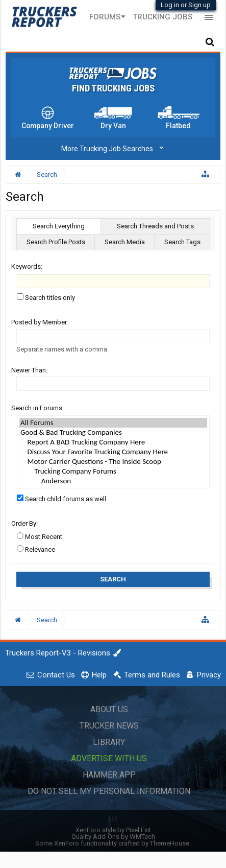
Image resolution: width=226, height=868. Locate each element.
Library (109, 742)
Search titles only (46, 298)
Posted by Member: (40, 322)
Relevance (36, 549)
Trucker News (109, 726)
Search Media (125, 242)
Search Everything (59, 226)
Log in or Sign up (186, 5)
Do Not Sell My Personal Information (109, 791)
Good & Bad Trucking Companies (113, 432)
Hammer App (109, 775)
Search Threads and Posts (155, 226)
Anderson (113, 481)
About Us (109, 709)
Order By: (24, 523)
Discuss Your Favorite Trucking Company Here (113, 452)
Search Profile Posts (56, 242)
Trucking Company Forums (113, 471)
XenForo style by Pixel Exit (113, 830)
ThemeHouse (170, 843)
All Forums (113, 423)
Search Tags (182, 242)
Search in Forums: (37, 408)
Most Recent (40, 537)
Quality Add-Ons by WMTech (113, 837)
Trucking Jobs (162, 17)
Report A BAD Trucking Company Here (113, 442)
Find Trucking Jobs (113, 88)
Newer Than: (29, 370)
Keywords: (27, 266)
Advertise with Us (109, 758)
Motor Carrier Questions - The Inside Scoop (113, 462)
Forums (105, 17)
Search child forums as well (61, 499)
